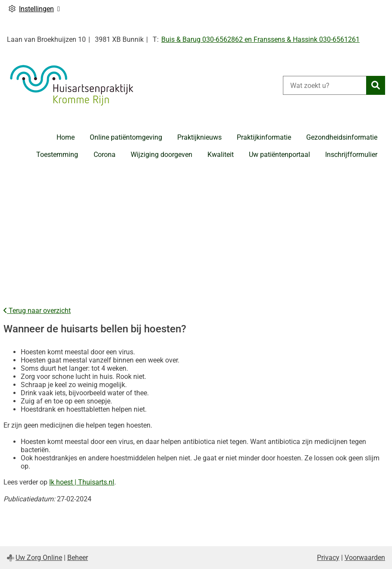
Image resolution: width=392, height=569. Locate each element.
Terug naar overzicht (37, 311)
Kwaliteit (221, 155)
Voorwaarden (365, 558)
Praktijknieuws (199, 137)
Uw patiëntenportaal (279, 155)
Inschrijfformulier (351, 155)
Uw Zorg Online (39, 558)
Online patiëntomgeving (126, 137)
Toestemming (57, 155)
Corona (105, 155)
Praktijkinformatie (264, 137)
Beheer (78, 558)
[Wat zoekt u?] (325, 85)
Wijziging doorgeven (162, 155)
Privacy (328, 558)
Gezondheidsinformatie (342, 137)
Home (66, 137)
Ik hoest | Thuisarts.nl (82, 482)
